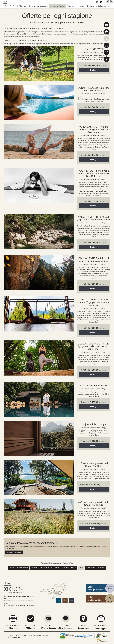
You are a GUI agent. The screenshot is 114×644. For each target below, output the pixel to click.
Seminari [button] (98, 6)
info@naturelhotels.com (25, 605)
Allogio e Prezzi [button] (57, 6)
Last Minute (101, 568)
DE (108, 2)
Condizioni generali (35, 635)
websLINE (17, 638)
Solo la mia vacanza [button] (38, 6)
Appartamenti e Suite (46, 568)
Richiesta (34, 568)
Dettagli (94, 70)
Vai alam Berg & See (95, 599)
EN (111, 2)
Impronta (46, 635)
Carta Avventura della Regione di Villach (34, 44)
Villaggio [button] (22, 6)
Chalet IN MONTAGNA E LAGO (66, 568)
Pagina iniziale (46, 563)
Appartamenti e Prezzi (59, 563)
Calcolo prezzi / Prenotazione (18, 568)
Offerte (81, 568)
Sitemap (25, 635)
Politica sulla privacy (14, 635)
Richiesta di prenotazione (14, 552)
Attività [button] (81, 6)
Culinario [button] (71, 6)
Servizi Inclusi (90, 568)
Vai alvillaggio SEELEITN (97, 588)
